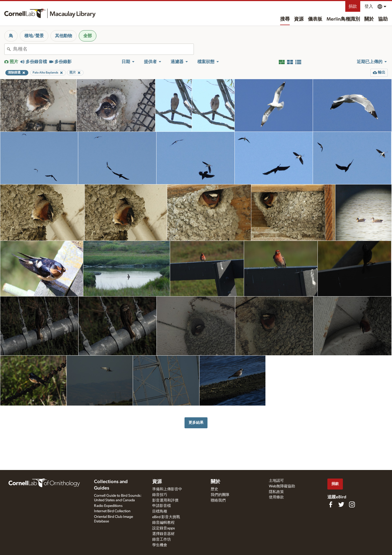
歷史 (214, 489)
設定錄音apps (164, 528)
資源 (299, 19)
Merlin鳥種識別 (343, 19)
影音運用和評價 (165, 500)
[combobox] (103, 49)
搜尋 (285, 19)
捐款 (353, 6)
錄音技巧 (160, 495)
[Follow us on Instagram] (352, 504)
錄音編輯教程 (163, 523)
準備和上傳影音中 (167, 489)
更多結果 (196, 423)
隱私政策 (276, 492)
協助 (383, 19)
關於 (369, 19)
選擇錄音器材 (163, 534)
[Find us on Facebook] (331, 504)
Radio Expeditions (108, 506)
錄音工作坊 (162, 539)
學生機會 (160, 545)
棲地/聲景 (34, 36)
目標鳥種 (160, 511)
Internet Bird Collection (112, 511)
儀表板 (315, 19)
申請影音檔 (162, 506)
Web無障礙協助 (282, 486)
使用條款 (276, 497)
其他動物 (64, 36)
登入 (369, 6)
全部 (88, 36)
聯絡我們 (218, 500)
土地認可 (276, 481)
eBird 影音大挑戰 (166, 517)
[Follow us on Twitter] (341, 504)
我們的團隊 (220, 495)
